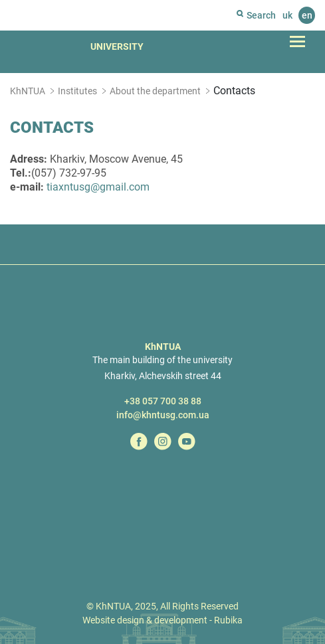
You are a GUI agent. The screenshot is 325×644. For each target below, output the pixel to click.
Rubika (228, 620)
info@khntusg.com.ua (163, 415)
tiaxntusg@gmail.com (98, 187)
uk (287, 15)
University (117, 46)
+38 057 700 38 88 (163, 401)
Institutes (77, 91)
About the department (155, 91)
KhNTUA (28, 91)
